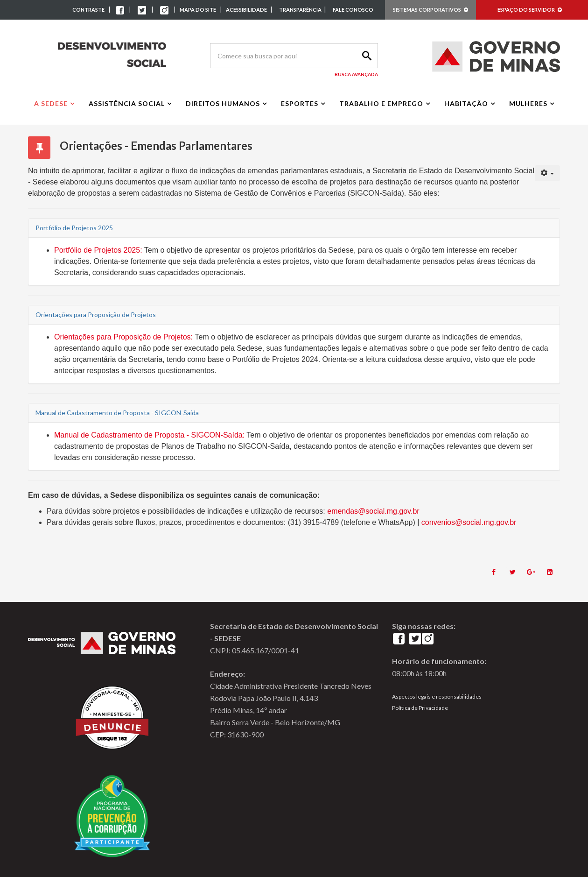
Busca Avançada (356, 74)
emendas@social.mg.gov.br (373, 511)
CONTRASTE (88, 10)
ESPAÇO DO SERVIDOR (530, 10)
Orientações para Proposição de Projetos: (123, 337)
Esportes (300, 103)
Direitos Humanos (223, 103)
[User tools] (548, 173)
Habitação (466, 103)
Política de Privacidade (420, 708)
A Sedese (51, 103)
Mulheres (528, 103)
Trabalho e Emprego (381, 103)
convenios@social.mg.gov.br (469, 522)
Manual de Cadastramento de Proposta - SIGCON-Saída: (149, 435)
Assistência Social (127, 103)
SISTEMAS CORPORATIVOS (430, 10)
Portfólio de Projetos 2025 (97, 250)
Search (365, 56)
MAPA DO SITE (198, 10)
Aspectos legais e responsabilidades (437, 697)
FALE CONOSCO (353, 10)
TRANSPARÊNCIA (300, 10)
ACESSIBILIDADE (247, 10)
